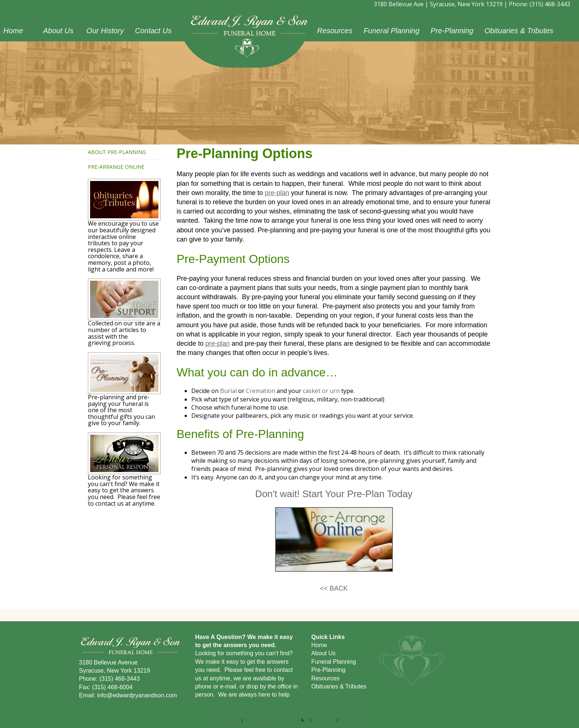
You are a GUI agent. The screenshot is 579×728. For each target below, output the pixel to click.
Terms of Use (350, 720)
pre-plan (277, 193)
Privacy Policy (324, 720)
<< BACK (334, 588)
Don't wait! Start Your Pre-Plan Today (334, 494)
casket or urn (321, 391)
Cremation (261, 391)
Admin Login (229, 720)
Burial (228, 391)
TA (307, 720)
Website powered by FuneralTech (272, 720)
